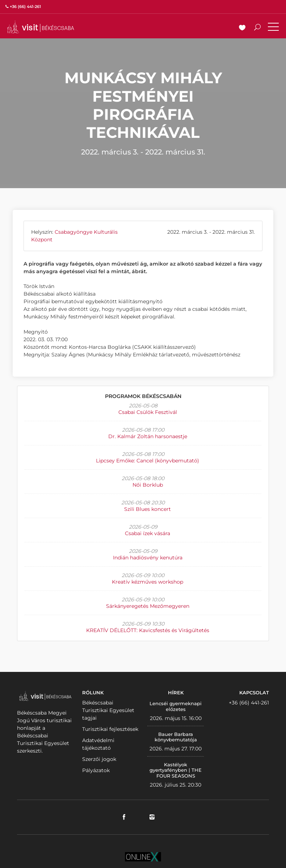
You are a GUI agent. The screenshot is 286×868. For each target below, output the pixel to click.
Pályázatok (96, 770)
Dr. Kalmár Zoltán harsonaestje (148, 436)
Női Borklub (148, 485)
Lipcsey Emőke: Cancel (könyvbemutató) (148, 461)
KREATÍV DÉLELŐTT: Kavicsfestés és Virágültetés (148, 630)
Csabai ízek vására (148, 533)
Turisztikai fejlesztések (110, 729)
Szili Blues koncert (148, 509)
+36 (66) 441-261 (249, 703)
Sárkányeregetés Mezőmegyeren (148, 606)
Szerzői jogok (99, 759)
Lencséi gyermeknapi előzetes (176, 706)
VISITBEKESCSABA (41, 27)
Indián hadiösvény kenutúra (148, 558)
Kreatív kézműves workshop (148, 582)
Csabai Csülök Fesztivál (148, 412)
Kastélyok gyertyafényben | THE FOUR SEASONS (176, 770)
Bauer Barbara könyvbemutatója (176, 737)
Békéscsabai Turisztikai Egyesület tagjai (108, 710)
